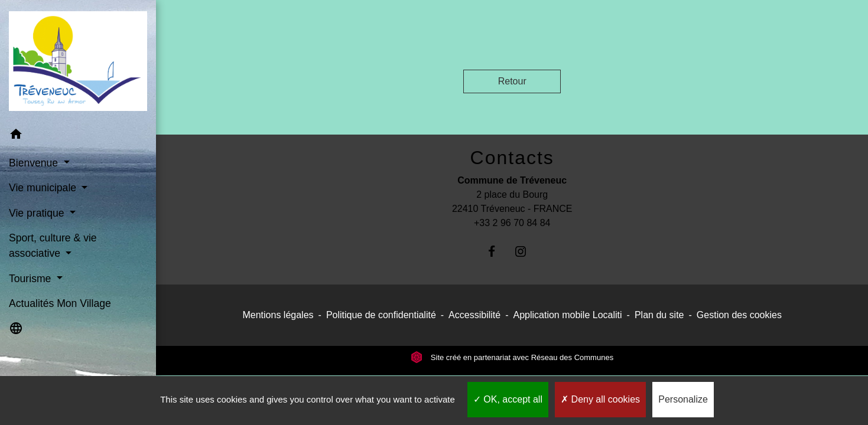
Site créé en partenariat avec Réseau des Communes (512, 357)
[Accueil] (78, 61)
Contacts (512, 158)
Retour (512, 81)
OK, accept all (508, 399)
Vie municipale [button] (44, 188)
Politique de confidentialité (381, 315)
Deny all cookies (600, 399)
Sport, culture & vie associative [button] (53, 246)
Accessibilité (474, 315)
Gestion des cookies (739, 315)
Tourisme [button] (31, 279)
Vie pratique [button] (38, 213)
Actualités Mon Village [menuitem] (60, 303)
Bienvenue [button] (35, 163)
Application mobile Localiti (567, 315)
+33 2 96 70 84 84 (512, 223)
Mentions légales (278, 315)
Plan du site (659, 315)
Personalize (683, 399)
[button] (78, 136)
